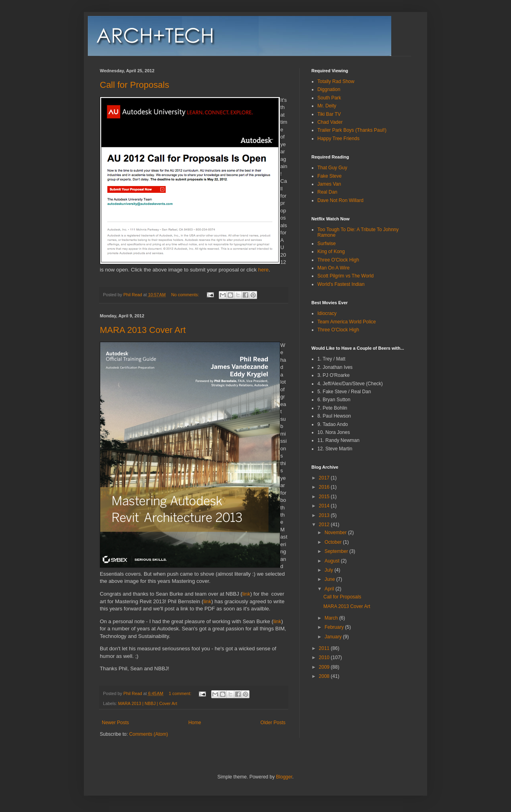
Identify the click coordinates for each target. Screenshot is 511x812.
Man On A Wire (334, 268)
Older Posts (273, 723)
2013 (325, 515)
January (334, 637)
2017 (325, 478)
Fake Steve (330, 176)
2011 (325, 648)
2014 (325, 506)
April (330, 589)
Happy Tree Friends (338, 139)
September (337, 551)
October (334, 542)
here (263, 270)
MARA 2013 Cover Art (143, 330)
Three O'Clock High (338, 260)
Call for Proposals (135, 85)
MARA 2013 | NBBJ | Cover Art (148, 703)
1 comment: (181, 693)
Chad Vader (330, 122)
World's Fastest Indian (341, 284)
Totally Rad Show (336, 81)
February (335, 627)
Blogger (284, 777)
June (330, 579)
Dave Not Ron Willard (340, 200)
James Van (329, 184)
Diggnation (329, 89)
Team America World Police (347, 322)
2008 (325, 676)
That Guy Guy (332, 168)
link (246, 594)
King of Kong (331, 252)
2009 (325, 667)
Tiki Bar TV (329, 114)
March (332, 618)
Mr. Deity (327, 106)
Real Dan (327, 192)
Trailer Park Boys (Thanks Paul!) (352, 130)
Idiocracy (327, 313)
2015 (325, 497)
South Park (329, 98)
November (336, 533)
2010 (325, 658)
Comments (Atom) (148, 734)
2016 (325, 487)
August (333, 561)
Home (195, 723)
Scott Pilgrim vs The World (346, 276)
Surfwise (327, 244)
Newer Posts (115, 723)
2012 (325, 525)
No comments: (186, 295)
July (330, 570)
